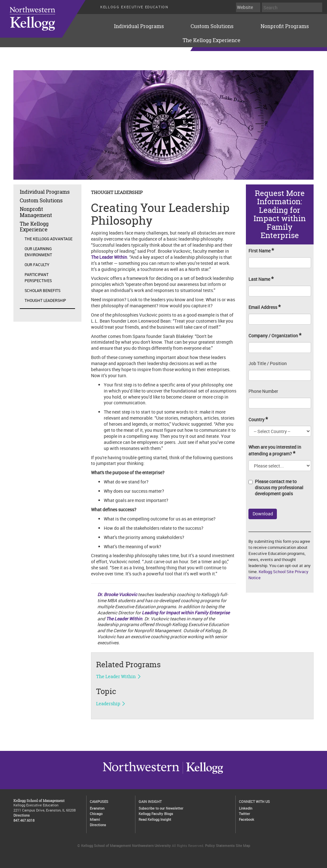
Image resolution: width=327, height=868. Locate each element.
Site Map (243, 846)
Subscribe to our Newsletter (161, 808)
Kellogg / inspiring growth (141, 774)
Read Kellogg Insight (155, 819)
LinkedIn (246, 808)
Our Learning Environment (38, 252)
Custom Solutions (212, 26)
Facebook (247, 819)
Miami (95, 819)
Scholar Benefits (42, 290)
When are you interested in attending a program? (275, 451)
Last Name (261, 279)
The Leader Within (124, 619)
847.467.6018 (24, 820)
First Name (261, 251)
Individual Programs (139, 26)
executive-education (51, 19)
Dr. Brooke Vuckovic (117, 594)
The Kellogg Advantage (49, 239)
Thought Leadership (45, 300)
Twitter (244, 814)
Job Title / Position (268, 363)
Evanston (97, 808)
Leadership (108, 704)
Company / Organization (275, 336)
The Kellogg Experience (212, 40)
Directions (22, 815)
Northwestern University (203, 774)
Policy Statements (220, 846)
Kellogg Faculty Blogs (156, 814)
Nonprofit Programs (285, 26)
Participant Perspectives (38, 277)
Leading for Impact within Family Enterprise (186, 613)
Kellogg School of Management (39, 801)
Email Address (265, 307)
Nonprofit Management (36, 212)
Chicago (96, 814)
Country (258, 419)
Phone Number (263, 391)
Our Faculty (37, 265)
